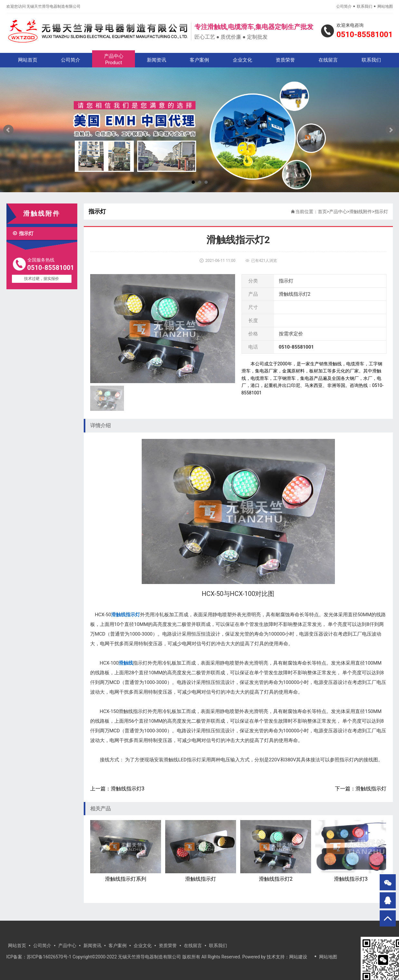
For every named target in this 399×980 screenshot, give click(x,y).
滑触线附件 (361, 212)
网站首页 (28, 60)
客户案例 (199, 60)
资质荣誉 (285, 60)
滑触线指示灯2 (276, 851)
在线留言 (328, 60)
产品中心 (114, 59)
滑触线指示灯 (371, 789)
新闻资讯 (157, 60)
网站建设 (298, 957)
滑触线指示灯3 (128, 789)
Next (391, 130)
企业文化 (242, 60)
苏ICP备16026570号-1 (49, 957)
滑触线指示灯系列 (126, 851)
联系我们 (365, 6)
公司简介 (344, 6)
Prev (8, 130)
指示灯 (23, 233)
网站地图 (385, 6)
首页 (322, 212)
